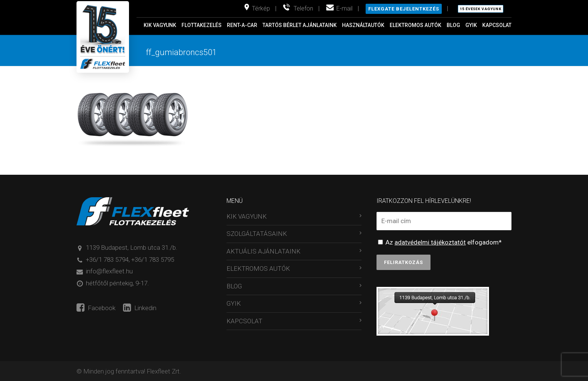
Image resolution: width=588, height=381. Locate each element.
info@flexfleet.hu (109, 271)
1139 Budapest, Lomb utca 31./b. (132, 247)
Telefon (303, 8)
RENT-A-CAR (242, 25)
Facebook (96, 308)
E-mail (344, 8)
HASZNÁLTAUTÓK (363, 25)
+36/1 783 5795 (153, 259)
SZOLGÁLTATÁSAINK (257, 234)
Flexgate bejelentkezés (404, 9)
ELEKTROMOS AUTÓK (415, 25)
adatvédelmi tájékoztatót (430, 242)
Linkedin (140, 308)
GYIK (471, 25)
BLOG (453, 25)
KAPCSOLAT (497, 25)
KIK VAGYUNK (160, 25)
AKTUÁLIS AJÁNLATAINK (263, 251)
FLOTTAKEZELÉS (202, 25)
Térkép (261, 8)
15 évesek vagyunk (481, 9)
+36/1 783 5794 (107, 259)
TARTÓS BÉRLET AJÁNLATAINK (300, 25)
